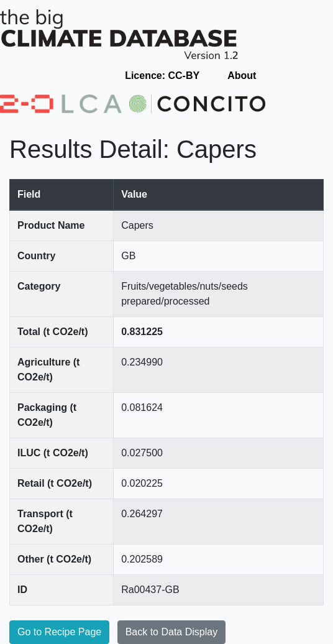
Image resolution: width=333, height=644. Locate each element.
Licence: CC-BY (162, 76)
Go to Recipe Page (59, 632)
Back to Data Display (172, 632)
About (242, 76)
